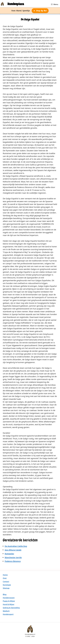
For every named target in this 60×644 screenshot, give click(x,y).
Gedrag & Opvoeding (11, 608)
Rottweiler (9, 554)
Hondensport (8, 614)
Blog (5, 594)
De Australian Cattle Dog (16, 546)
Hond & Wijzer (9, 604)
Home (5, 575)
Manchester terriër (13, 557)
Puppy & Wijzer (9, 601)
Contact (6, 582)
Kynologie (7, 585)
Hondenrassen (9, 598)
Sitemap (6, 588)
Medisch (6, 611)
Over (5, 578)
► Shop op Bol (40, 11)
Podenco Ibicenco (13, 561)
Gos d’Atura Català (13, 550)
